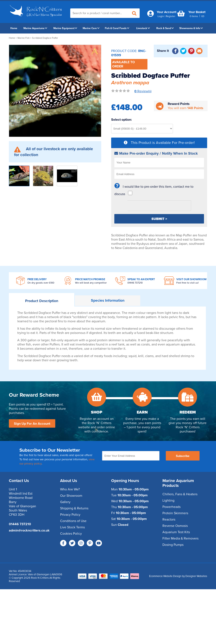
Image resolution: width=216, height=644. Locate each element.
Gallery (65, 502)
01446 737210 (135, 283)
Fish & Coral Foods (117, 28)
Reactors (169, 519)
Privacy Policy (70, 515)
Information (108, 301)
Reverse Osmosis (175, 526)
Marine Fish (24, 38)
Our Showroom (71, 496)
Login (161, 16)
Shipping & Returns (74, 508)
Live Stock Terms (72, 527)
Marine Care (91, 28)
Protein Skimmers (175, 513)
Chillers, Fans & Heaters (180, 494)
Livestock (143, 28)
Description (42, 301)
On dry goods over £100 (41, 283)
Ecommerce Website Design (165, 576)
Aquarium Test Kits (176, 532)
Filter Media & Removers (180, 538)
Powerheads (171, 507)
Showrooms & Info (191, 28)
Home (14, 28)
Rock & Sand (165, 28)
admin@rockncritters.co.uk (29, 530)
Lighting (168, 501)
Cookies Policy (71, 534)
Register (171, 16)
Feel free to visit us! (188, 283)
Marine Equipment (65, 28)
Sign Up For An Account (32, 424)
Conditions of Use (73, 521)
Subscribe (183, 456)
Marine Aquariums (35, 28)
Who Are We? (70, 489)
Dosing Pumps (173, 545)
